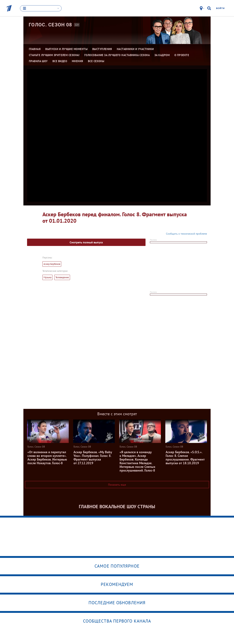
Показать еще (117, 485)
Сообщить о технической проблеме (186, 234)
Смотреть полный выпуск (86, 242)
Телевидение (62, 277)
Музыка (47, 277)
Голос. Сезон (50, 25)
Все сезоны (96, 61)
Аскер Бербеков (52, 264)
